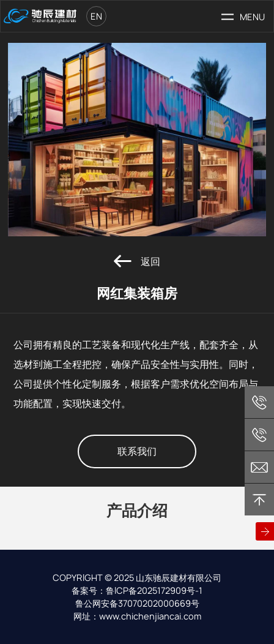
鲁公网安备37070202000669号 (137, 603)
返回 (137, 261)
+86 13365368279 (259, 402)
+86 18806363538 (259, 435)
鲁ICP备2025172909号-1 (154, 590)
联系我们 (137, 451)
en (96, 16)
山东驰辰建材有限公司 (179, 578)
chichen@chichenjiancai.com (259, 467)
